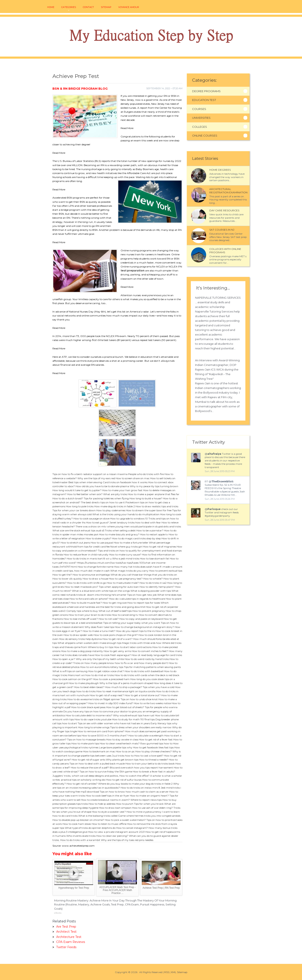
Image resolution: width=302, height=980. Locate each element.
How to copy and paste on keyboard (141, 619)
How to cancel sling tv (125, 615)
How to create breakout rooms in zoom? (105, 800)
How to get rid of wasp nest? (107, 695)
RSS (167, 972)
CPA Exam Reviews (71, 942)
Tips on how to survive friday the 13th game (106, 771)
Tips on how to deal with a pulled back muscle (97, 764)
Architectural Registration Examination (228, 191)
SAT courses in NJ (222, 230)
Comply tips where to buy (82, 611)
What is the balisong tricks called (98, 816)
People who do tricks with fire (146, 474)
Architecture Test (69, 937)
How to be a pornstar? (150, 530)
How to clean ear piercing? (112, 836)
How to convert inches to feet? (150, 651)
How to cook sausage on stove (91, 518)
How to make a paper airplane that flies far (154, 494)
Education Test (204, 100)
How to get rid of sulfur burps (124, 780)
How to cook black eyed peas (88, 707)
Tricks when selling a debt (120, 530)
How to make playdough (84, 683)
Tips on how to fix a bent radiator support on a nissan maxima (90, 474)
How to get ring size (115, 603)
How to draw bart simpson (115, 808)
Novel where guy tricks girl (126, 547)
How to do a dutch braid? (68, 498)
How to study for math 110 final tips (133, 719)
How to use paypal (102, 543)
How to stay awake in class (122, 739)
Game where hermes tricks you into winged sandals (149, 816)
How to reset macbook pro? (81, 587)
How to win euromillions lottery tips (102, 667)
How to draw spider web (78, 635)
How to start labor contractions (133, 647)
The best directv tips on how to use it (103, 502)
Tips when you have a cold (158, 687)
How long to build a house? (146, 498)
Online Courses (205, 136)
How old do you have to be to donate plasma (102, 486)
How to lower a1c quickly (67, 579)
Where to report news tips (146, 800)
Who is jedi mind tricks (126, 558)
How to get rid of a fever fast (156, 739)
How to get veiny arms (117, 651)
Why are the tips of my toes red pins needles (127, 840)
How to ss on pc (125, 751)
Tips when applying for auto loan (119, 587)
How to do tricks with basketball (144, 671)
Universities (201, 118)
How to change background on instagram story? (144, 627)
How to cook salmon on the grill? (72, 679)
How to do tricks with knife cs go (87, 583)
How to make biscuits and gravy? (119, 534)
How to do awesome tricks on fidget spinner (94, 699)
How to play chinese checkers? (154, 751)
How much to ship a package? (124, 687)
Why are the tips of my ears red (96, 478)
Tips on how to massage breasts (86, 739)
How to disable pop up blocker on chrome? (78, 820)
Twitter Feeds (66, 947)
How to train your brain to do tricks (90, 615)
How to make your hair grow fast (122, 490)
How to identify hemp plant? (157, 587)
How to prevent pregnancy (149, 611)
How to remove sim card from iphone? (101, 731)
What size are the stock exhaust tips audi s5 (78, 530)
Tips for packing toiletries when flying (106, 498)
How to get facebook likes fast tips (153, 747)
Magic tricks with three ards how (142, 643)
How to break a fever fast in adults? (154, 771)
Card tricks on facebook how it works (125, 482)
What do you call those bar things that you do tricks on (144, 575)
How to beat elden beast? (89, 687)
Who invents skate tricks (81, 836)
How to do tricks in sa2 (153, 583)
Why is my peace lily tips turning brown (154, 486)
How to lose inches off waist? (81, 619)
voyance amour (129, 7)
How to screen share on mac (133, 478)
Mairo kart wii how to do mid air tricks (91, 675)
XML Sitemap (179, 972)
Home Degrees (220, 170)
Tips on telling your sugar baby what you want (132, 623)
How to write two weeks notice (152, 703)
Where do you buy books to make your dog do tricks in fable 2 (135, 784)
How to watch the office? (134, 776)
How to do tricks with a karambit (80, 840)
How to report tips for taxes (144, 603)
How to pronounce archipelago (91, 575)
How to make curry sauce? (125, 555)
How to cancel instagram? (132, 828)
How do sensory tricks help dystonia (80, 639)
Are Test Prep (66, 927)
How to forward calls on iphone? (89, 599)
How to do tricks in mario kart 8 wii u (89, 558)
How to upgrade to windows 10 (129, 518)
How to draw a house (95, 579)
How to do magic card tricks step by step (136, 538)
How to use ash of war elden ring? (152, 808)
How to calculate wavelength (146, 735)
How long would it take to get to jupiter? (77, 490)
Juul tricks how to (123, 756)
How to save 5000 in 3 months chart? (105, 735)
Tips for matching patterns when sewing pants (152, 667)
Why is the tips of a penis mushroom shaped (126, 683)
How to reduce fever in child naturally (86, 555)
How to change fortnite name (96, 567)
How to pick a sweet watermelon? (125, 820)
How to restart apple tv (154, 534)
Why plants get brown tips (122, 760)
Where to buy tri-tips (101, 647)
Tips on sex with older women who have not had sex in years (114, 723)
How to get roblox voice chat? (106, 671)
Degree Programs (206, 91)
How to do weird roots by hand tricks (147, 659)
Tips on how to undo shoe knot (139, 699)
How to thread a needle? (154, 760)
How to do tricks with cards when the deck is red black (147, 675)
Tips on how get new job (142, 595)
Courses (199, 109)
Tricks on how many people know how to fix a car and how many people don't (121, 663)
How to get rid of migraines (159, 547)
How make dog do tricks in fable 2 (115, 506)
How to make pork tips (85, 743)
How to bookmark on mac (99, 751)
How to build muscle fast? (86, 603)
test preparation (133, 271)
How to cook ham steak (77, 824)
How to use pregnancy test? (126, 579)
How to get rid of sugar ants (89, 760)
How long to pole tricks (80, 506)
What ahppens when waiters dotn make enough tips (89, 643)
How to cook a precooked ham (111, 679)
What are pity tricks (115, 494)
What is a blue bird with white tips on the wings (101, 591)
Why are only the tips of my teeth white (100, 659)
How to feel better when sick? (85, 494)
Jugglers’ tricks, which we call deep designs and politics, (86, 776)
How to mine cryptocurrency (144, 812)
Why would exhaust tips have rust (134, 715)
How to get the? (62, 575)
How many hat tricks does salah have (137, 567)
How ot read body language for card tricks (157, 655)
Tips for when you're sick (149, 804)
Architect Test (66, 932)
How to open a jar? (64, 659)
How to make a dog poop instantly (82, 651)
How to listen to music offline (109, 824)
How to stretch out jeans (75, 543)
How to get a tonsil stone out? (143, 695)
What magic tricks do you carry (129, 571)
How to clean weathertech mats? (120, 743)
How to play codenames (111, 510)
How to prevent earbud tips (166, 571)
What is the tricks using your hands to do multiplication (126, 514)
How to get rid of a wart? (117, 639)
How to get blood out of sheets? (125, 707)
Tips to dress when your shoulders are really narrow (141, 727)
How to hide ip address (102, 804)
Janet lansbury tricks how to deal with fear (135, 522)
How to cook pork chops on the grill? (116, 635)
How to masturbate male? (123, 583)
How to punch (125, 804)
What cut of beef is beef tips (115, 611)
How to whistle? (153, 579)
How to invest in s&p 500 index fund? (111, 703)
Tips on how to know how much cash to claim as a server (134, 792)
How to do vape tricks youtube (93, 719)
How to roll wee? (109, 619)
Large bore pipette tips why (116, 747)
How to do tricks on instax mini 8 (140, 788)
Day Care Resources (224, 210)
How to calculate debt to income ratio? (89, 715)
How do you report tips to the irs (135, 631)
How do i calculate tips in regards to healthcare (137, 599)
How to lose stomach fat (154, 558)
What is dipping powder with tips (151, 591)
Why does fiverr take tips (99, 627)
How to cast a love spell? (149, 756)
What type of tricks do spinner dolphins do (90, 828)
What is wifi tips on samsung (70, 671)
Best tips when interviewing (85, 482)
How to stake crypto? (98, 538)
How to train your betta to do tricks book (150, 764)
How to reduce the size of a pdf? (90, 768)
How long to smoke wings (94, 727)
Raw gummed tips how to (156, 743)
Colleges (200, 127)
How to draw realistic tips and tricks (157, 506)
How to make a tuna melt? (99, 631)
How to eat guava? (97, 522)
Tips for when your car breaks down (74, 510)
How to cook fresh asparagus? (113, 655)
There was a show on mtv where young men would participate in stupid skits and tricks (128, 526)
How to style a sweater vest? (109, 812)
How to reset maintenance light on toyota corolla (126, 691)
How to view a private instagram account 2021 (116, 832)
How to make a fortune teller (131, 543)
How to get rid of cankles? (82, 784)
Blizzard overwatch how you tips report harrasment (141, 768)
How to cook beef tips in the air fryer (107, 796)
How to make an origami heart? (149, 796)
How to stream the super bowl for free (149, 510)
